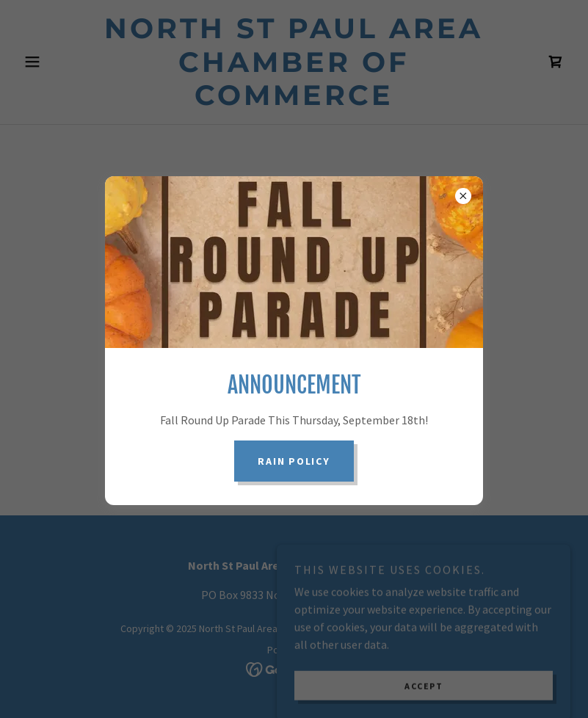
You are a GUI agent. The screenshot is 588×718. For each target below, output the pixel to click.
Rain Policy (294, 461)
